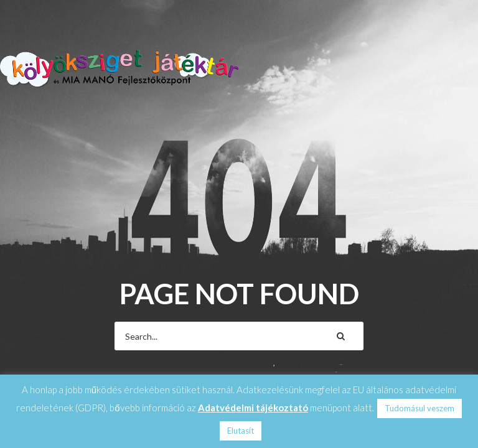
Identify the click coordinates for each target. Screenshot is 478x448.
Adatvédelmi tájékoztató (253, 408)
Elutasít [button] (241, 431)
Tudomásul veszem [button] (419, 408)
